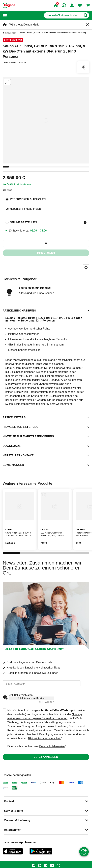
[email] (42, 684)
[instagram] (46, 865)
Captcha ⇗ (47, 702)
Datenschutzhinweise (52, 746)
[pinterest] (40, 865)
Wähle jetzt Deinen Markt (24, 25)
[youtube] (52, 865)
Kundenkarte (26, 184)
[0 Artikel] (46, 243)
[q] (63, 15)
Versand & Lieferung (17, 820)
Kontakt (9, 801)
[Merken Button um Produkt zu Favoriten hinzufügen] (86, 268)
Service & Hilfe (13, 811)
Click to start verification (32, 698)
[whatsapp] (58, 865)
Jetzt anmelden (46, 757)
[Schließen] (87, 25)
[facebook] (34, 865)
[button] (5, 15)
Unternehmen (13, 830)
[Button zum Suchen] (85, 15)
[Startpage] (10, 5)
